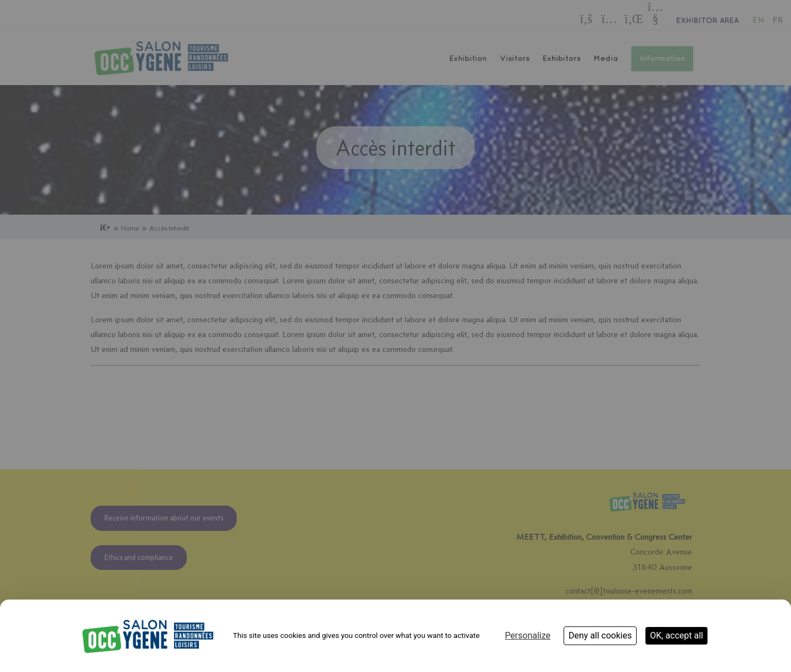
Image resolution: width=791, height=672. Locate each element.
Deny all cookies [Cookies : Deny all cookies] (600, 635)
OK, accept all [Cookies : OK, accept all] (676, 635)
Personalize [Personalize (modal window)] (528, 635)
